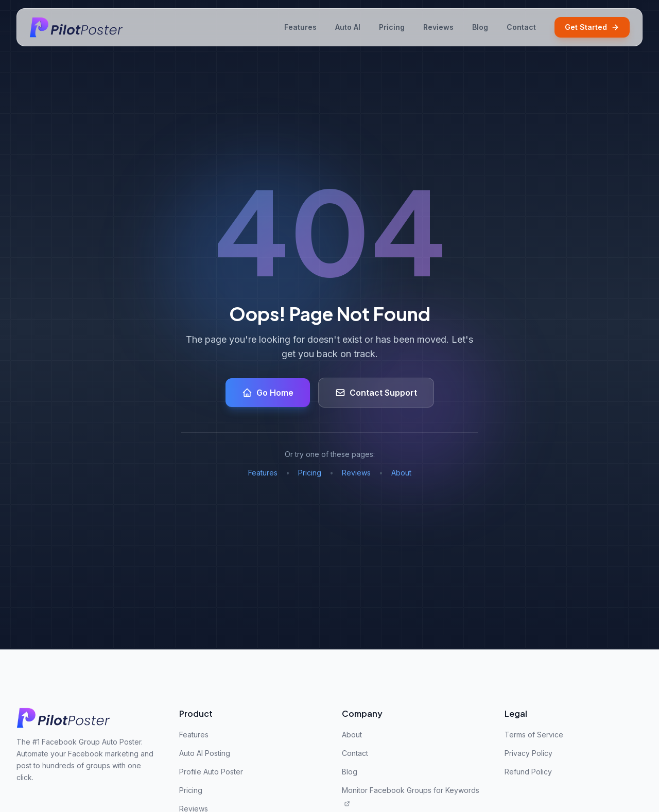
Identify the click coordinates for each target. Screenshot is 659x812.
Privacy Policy (528, 753)
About (401, 473)
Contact (521, 27)
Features (300, 27)
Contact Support (376, 393)
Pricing (392, 27)
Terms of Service (534, 735)
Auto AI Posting (205, 753)
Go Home (268, 393)
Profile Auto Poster (211, 772)
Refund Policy (528, 772)
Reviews (438, 27)
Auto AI (348, 27)
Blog (480, 27)
